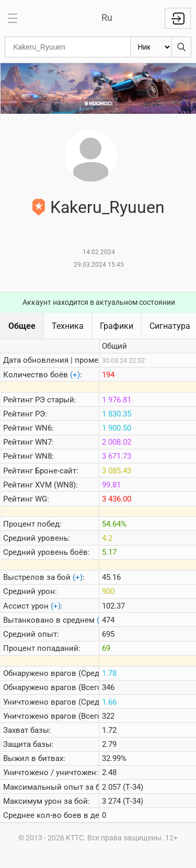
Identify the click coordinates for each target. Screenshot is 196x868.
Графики (117, 326)
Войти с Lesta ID (178, 18)
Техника (68, 326)
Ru (107, 17)
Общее (22, 326)
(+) (75, 375)
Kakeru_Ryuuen (107, 207)
